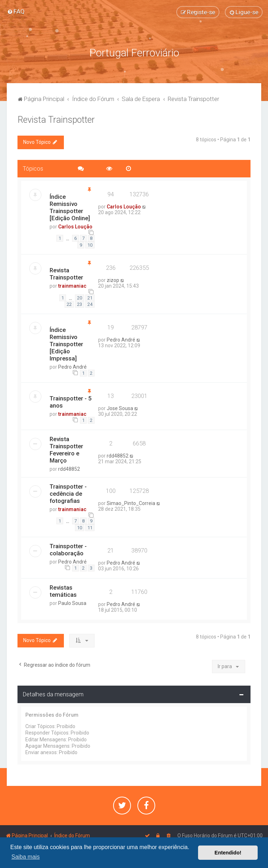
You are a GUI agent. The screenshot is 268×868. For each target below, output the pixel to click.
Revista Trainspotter (56, 120)
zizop (113, 280)
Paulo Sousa (72, 603)
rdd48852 (69, 469)
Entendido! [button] (228, 853)
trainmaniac (72, 286)
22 (69, 304)
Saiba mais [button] (26, 857)
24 (90, 304)
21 (90, 298)
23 (80, 304)
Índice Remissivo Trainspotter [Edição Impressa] (66, 344)
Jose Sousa (120, 408)
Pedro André (72, 367)
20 (80, 298)
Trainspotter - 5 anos (71, 402)
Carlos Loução (75, 227)
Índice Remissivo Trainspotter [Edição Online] (70, 207)
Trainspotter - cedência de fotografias (68, 494)
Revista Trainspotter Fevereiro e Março (66, 450)
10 (90, 245)
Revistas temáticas (63, 591)
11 (90, 528)
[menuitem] (16, 11)
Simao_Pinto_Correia (131, 503)
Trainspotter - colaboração (68, 550)
